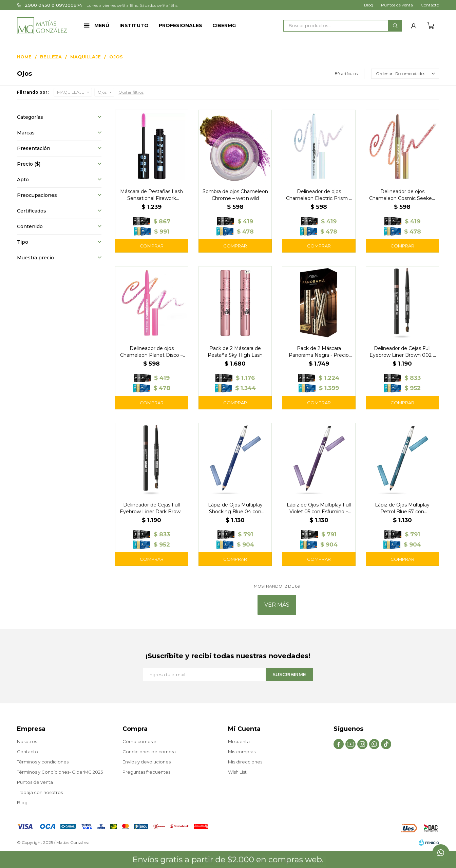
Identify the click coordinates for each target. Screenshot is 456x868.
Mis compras (242, 752)
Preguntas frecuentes (146, 772)
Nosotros (27, 741)
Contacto (430, 5)
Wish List (237, 772)
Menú (102, 25)
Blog (369, 5)
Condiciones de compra (149, 752)
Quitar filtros (131, 92)
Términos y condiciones (43, 762)
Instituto (134, 25)
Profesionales (180, 25)
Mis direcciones (245, 762)
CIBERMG (224, 25)
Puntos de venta (397, 5)
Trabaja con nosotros (40, 792)
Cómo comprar (139, 741)
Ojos (102, 92)
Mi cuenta (239, 741)
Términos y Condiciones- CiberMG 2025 (60, 772)
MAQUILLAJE (71, 92)
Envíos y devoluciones (147, 762)
